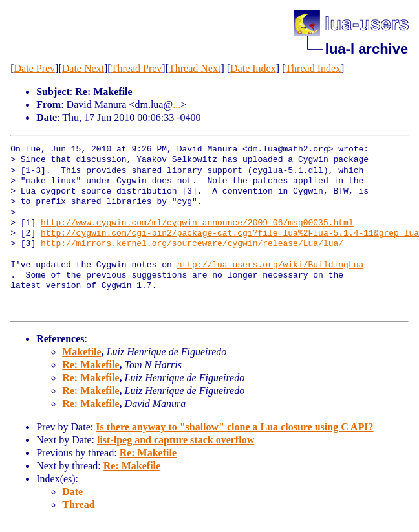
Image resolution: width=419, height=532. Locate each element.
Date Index (253, 68)
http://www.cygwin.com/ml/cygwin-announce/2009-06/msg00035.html (197, 223)
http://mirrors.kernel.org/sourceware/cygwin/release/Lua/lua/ (192, 244)
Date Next (83, 68)
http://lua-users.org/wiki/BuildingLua (271, 265)
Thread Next (195, 68)
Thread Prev (137, 68)
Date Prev (35, 68)
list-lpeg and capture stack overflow (176, 440)
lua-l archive (367, 49)
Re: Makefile (91, 365)
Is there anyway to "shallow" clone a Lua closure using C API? (234, 427)
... (177, 105)
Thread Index (313, 68)
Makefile (81, 352)
